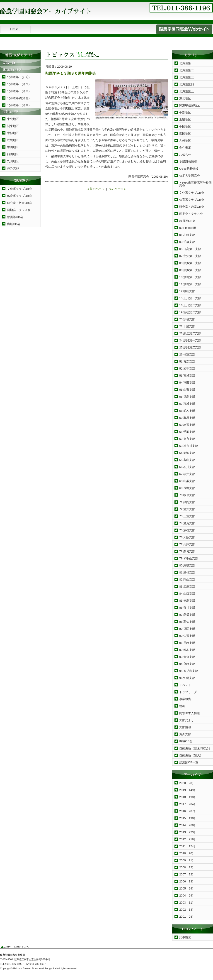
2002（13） (187, 910)
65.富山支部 (187, 460)
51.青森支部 (187, 361)
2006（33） (187, 881)
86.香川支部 (187, 608)
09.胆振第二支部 (190, 270)
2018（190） (188, 797)
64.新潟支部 (187, 453)
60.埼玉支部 (187, 425)
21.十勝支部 (187, 326)
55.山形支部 (187, 390)
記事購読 (185, 937)
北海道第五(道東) (18, 105)
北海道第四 (187, 84)
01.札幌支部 (187, 235)
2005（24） (187, 888)
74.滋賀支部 (187, 523)
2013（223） (188, 832)
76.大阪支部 (187, 537)
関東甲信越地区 (190, 105)
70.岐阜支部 (187, 495)
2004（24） (187, 895)
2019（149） (188, 790)
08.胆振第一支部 (190, 263)
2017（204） (188, 804)
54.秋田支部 (187, 383)
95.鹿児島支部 (189, 671)
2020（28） (187, 783)
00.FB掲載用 (188, 228)
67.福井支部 (187, 474)
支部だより (187, 720)
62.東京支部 (187, 439)
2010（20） (187, 853)
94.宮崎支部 (187, 664)
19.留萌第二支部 (190, 312)
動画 (182, 706)
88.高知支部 (187, 622)
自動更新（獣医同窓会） (195, 748)
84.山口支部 (187, 594)
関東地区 (13, 126)
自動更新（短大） (191, 755)
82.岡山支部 (187, 579)
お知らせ (185, 155)
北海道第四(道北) (18, 98)
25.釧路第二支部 (190, 347)
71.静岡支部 (187, 502)
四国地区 (13, 154)
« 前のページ (96, 189)
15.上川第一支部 (190, 298)
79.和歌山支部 (189, 558)
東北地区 (13, 119)
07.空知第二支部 (190, 256)
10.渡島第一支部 (190, 277)
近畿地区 (13, 140)
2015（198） (188, 818)
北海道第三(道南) (18, 91)
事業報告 (185, 699)
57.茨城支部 (187, 404)
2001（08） (187, 917)
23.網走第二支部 (190, 333)
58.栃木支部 (187, 411)
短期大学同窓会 (190, 176)
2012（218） (188, 839)
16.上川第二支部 (190, 305)
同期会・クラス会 (19, 210)
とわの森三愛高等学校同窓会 (195, 184)
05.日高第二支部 (190, 249)
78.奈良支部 (187, 551)
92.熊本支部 (187, 650)
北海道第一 (187, 63)
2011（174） (188, 846)
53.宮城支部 (187, 376)
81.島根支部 (187, 572)
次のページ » (117, 189)
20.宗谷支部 (187, 319)
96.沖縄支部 (187, 678)
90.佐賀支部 (187, 636)
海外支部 (13, 168)
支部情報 (185, 727)
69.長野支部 (187, 488)
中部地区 (13, 133)
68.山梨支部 (187, 481)
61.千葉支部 (187, 432)
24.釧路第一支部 (190, 340)
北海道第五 (187, 91)
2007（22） (187, 874)
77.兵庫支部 (187, 544)
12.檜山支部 (187, 291)
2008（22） (187, 867)
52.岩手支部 (187, 369)
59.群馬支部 (187, 418)
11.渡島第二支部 (190, 284)
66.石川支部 (187, 467)
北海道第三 (187, 77)
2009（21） (187, 860)
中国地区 (13, 147)
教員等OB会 (15, 217)
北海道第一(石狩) (18, 77)
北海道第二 (187, 70)
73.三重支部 (187, 516)
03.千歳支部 (187, 242)
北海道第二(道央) (18, 84)
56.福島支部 (187, 397)
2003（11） (187, 903)
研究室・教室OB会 (19, 203)
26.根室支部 (187, 354)
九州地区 (13, 161)
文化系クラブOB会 (19, 189)
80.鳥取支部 (187, 565)
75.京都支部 (187, 530)
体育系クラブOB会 (19, 196)
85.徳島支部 (187, 601)
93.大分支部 (187, 657)
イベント (185, 685)
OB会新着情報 (189, 169)
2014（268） (188, 825)
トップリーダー (190, 692)
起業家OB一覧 (189, 762)
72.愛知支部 (187, 509)
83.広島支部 (187, 587)
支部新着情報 (188, 162)
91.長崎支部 (187, 643)
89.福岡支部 (187, 629)
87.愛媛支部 (187, 615)
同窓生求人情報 (190, 713)
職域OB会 (14, 224)
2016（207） (188, 811)
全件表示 (185, 148)
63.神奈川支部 (189, 446)
